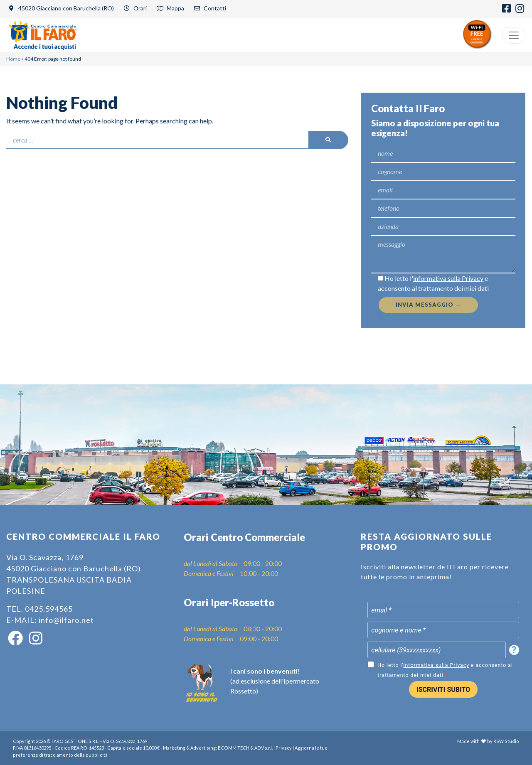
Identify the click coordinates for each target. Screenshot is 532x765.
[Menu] (514, 35)
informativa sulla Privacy (448, 278)
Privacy (284, 748)
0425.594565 (49, 609)
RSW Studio (506, 741)
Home (13, 59)
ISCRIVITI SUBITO (443, 690)
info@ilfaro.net (66, 620)
